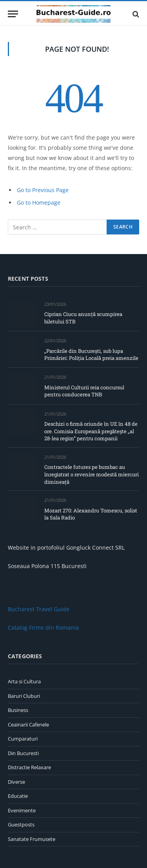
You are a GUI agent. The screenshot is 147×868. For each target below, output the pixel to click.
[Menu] (13, 14)
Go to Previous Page (43, 190)
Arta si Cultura (24, 681)
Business (18, 710)
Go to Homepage (39, 202)
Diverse (16, 782)
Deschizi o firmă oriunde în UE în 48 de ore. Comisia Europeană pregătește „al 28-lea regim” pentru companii (91, 431)
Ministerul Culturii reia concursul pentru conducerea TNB (84, 391)
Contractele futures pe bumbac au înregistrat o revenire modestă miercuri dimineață (92, 474)
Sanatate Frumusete (32, 839)
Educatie (18, 796)
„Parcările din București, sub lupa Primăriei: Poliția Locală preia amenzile (91, 355)
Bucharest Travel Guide (39, 609)
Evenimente (22, 810)
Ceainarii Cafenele (28, 725)
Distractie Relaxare (29, 767)
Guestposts (21, 824)
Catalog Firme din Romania (43, 627)
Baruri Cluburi (24, 696)
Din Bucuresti (23, 753)
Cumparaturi (23, 739)
